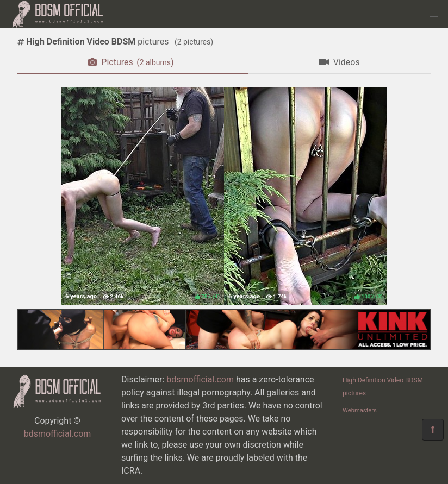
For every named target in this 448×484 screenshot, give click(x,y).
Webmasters (360, 410)
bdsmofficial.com (58, 434)
